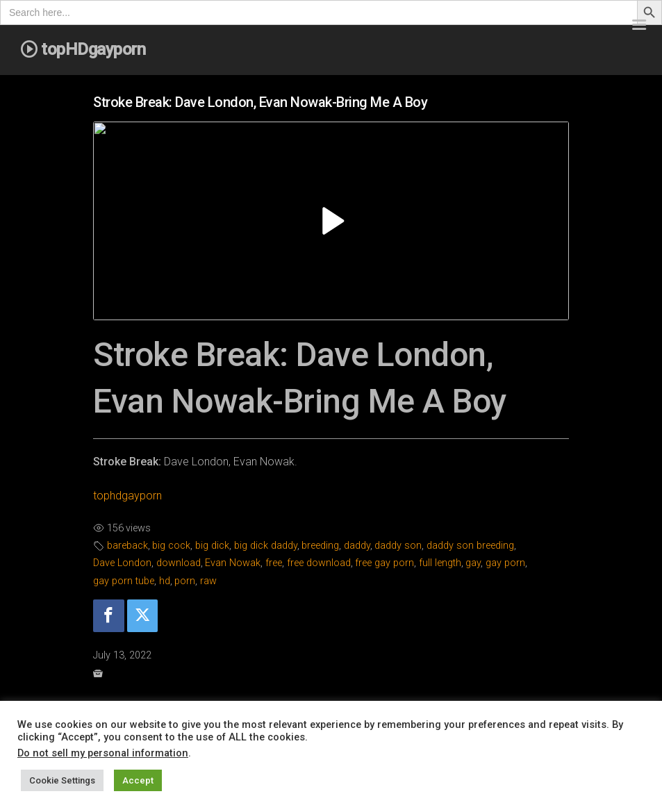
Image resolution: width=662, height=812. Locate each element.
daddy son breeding (470, 546)
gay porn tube (124, 581)
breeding (320, 546)
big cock (171, 546)
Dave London (122, 563)
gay (473, 563)
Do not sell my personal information (103, 753)
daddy (357, 546)
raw (208, 581)
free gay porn (384, 563)
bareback (127, 546)
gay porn (505, 563)
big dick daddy (266, 546)
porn (185, 581)
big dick (212, 546)
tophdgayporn (127, 496)
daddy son (398, 546)
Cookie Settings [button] (62, 780)
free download (319, 563)
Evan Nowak (233, 563)
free (274, 563)
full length (440, 563)
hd (165, 581)
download (179, 563)
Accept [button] (138, 780)
